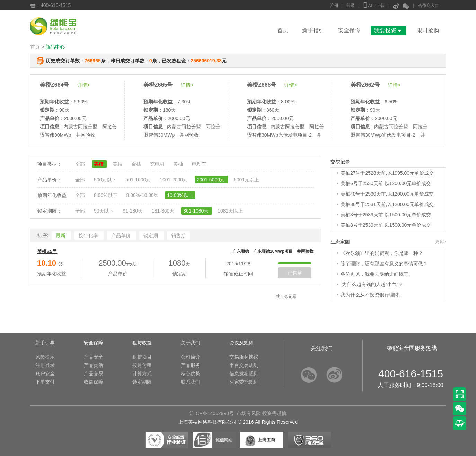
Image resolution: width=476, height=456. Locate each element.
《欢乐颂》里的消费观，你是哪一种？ (382, 253)
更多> (440, 242)
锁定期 (151, 235)
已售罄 (295, 273)
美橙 (99, 164)
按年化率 (89, 235)
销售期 (178, 235)
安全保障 (349, 30)
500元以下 (106, 180)
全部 (81, 164)
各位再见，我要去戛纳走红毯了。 (377, 274)
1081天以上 (230, 211)
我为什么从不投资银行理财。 (372, 295)
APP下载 (373, 5)
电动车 (199, 164)
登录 (351, 6)
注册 (334, 6)
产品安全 (94, 357)
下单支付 (45, 382)
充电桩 (158, 164)
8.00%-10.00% (143, 195)
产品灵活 (94, 365)
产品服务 (191, 365)
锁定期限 (142, 382)
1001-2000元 (174, 180)
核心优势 (191, 373)
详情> (83, 85)
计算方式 (142, 373)
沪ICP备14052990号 (212, 413)
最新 (61, 235)
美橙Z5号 (47, 251)
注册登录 (45, 365)
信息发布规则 (244, 373)
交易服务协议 (244, 357)
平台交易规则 (244, 365)
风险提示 (45, 357)
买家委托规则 (244, 382)
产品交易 (94, 373)
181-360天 (164, 211)
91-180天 (133, 211)
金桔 (137, 164)
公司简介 (191, 357)
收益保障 (94, 382)
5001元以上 (246, 180)
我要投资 (389, 30)
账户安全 (45, 373)
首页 (283, 30)
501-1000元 (139, 180)
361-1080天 (197, 211)
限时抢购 (428, 30)
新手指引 (313, 30)
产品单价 (122, 235)
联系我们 (191, 382)
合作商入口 (429, 6)
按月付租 (142, 365)
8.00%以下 (106, 195)
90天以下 (104, 211)
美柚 (179, 164)
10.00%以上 (180, 195)
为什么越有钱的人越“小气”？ (372, 284)
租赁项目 (142, 357)
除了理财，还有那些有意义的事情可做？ (384, 264)
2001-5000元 (211, 180)
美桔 (118, 164)
